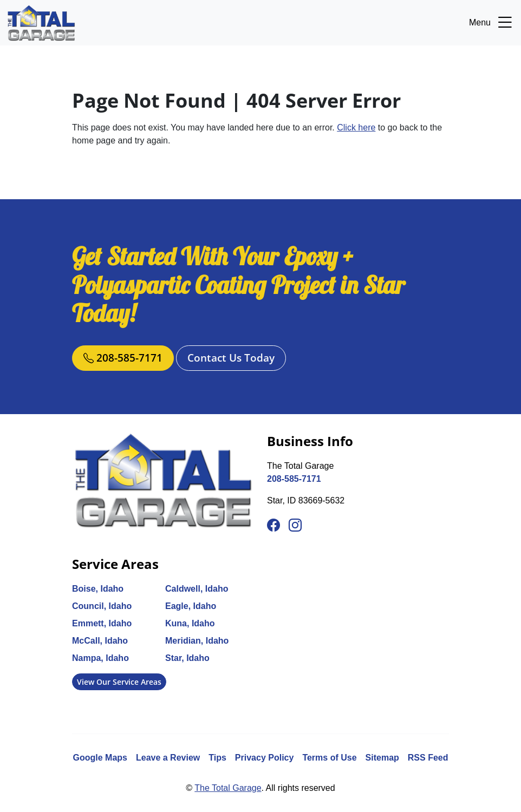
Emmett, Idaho (102, 623)
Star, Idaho (187, 658)
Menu (492, 23)
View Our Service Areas (119, 682)
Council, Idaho (102, 606)
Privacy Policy (265, 758)
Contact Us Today (231, 358)
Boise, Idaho (98, 589)
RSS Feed (428, 758)
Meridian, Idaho (197, 641)
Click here (356, 127)
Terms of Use (329, 758)
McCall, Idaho (100, 641)
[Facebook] (273, 526)
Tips (217, 758)
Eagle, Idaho (191, 606)
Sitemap (382, 758)
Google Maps (100, 758)
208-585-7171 (123, 358)
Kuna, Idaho (190, 623)
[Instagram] (295, 526)
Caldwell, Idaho (197, 589)
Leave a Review (168, 758)
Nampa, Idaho (100, 658)
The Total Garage (228, 788)
